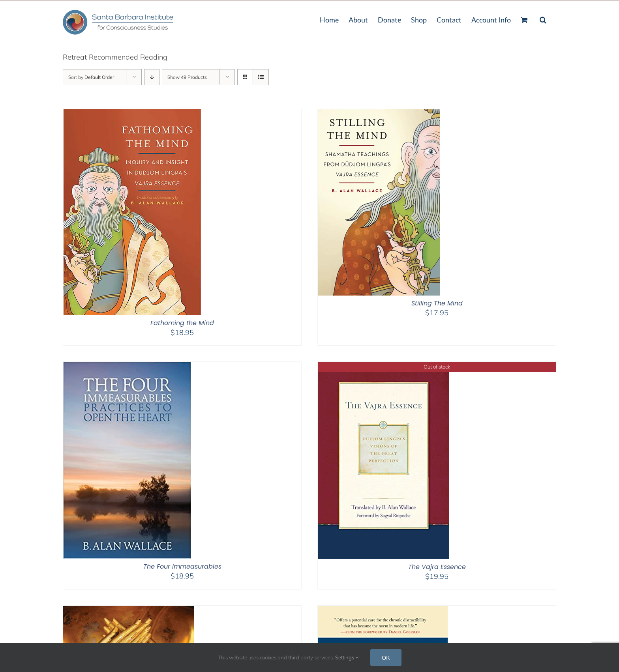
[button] (543, 19)
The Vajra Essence (437, 567)
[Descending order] (152, 77)
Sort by (91, 77)
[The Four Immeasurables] (127, 367)
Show (187, 77)
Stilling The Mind (437, 303)
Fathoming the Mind (182, 323)
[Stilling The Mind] (379, 114)
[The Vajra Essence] (384, 367)
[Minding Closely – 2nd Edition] (128, 611)
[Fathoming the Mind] (132, 114)
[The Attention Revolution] (383, 611)
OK (386, 658)
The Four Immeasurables (182, 566)
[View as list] (261, 77)
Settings (347, 657)
